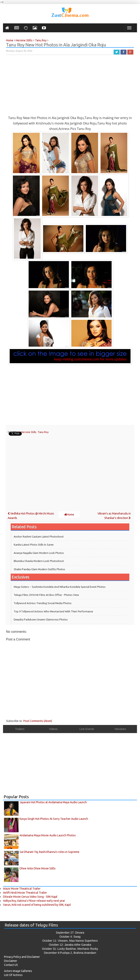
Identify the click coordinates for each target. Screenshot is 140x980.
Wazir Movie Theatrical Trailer (22, 889)
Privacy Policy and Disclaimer (22, 957)
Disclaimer (11, 961)
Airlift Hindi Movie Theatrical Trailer (25, 893)
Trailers (20, 729)
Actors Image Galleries (18, 971)
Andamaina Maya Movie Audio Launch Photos (48, 835)
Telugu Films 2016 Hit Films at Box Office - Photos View (46, 595)
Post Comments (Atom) (38, 721)
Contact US (11, 965)
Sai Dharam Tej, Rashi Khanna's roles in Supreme (49, 852)
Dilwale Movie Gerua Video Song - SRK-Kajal (30, 897)
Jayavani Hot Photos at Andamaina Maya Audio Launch (53, 802)
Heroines (120, 729)
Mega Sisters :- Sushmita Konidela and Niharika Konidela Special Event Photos (60, 587)
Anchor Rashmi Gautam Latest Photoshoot (39, 537)
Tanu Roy (43, 432)
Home (69, 515)
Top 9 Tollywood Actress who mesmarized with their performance (53, 611)
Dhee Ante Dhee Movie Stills (38, 868)
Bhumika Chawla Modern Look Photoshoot (39, 561)
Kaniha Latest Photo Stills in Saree (34, 545)
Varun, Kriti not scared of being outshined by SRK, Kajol (37, 905)
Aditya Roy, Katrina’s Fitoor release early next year (34, 901)
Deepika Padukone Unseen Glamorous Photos (41, 619)
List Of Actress (13, 975)
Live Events (87, 729)
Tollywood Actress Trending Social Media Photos (43, 603)
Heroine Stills (29, 432)
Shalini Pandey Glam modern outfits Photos (39, 569)
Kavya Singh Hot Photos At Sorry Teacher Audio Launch (54, 819)
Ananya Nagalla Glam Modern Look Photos (39, 553)
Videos (53, 729)
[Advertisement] (70, 87)
